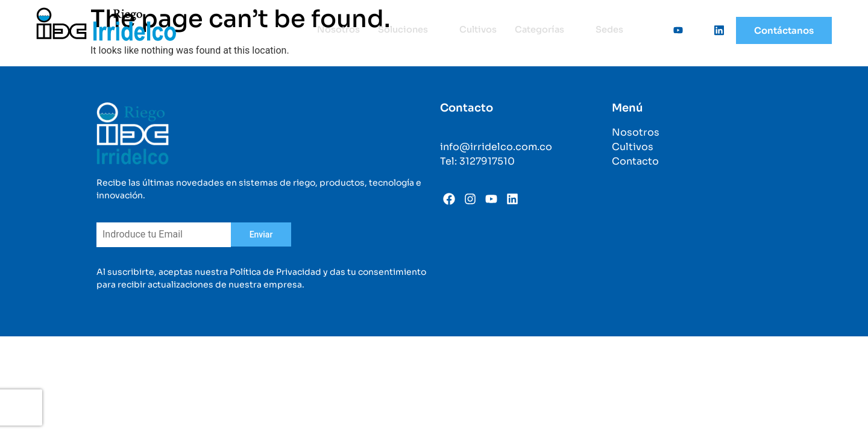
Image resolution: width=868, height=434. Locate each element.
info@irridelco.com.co (496, 147)
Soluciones (407, 30)
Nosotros (335, 30)
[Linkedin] (715, 30)
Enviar (261, 234)
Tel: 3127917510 (477, 161)
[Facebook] (653, 30)
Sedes (609, 30)
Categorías (546, 30)
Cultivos (476, 30)
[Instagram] (694, 30)
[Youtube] (674, 30)
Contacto (635, 161)
